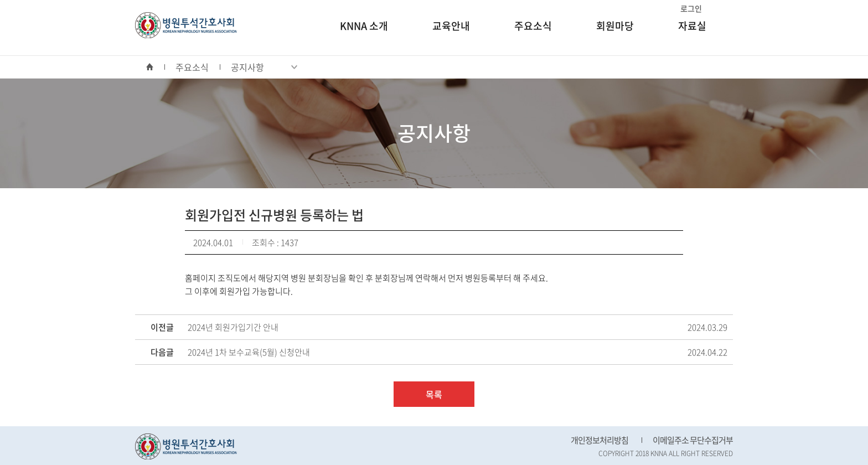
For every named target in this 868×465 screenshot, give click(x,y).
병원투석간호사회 (186, 25)
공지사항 (264, 67)
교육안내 (451, 26)
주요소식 (533, 26)
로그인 (691, 8)
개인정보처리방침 (600, 440)
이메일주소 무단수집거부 (693, 440)
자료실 (692, 26)
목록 (434, 394)
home (155, 67)
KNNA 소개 (364, 26)
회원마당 (615, 26)
